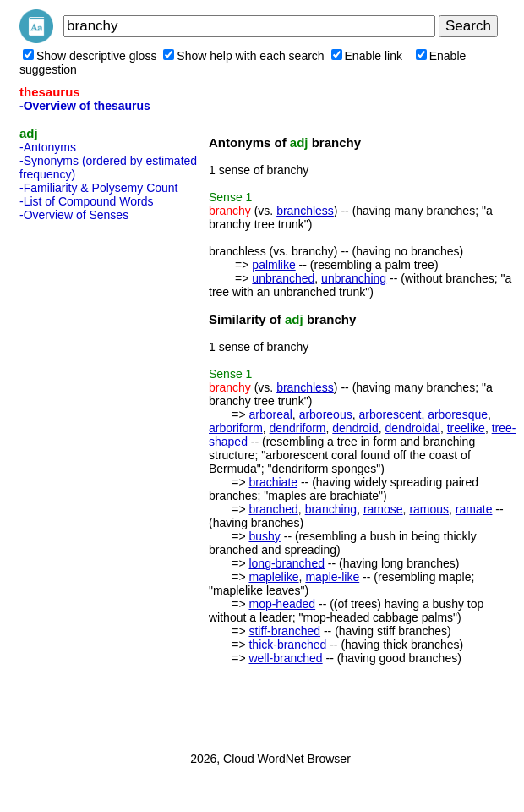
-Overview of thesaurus (85, 106)
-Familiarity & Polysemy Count (99, 188)
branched (273, 509)
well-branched (285, 658)
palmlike (273, 265)
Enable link (367, 56)
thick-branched (287, 645)
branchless (305, 211)
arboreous (326, 414)
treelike (466, 428)
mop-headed (282, 604)
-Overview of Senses (74, 215)
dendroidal (413, 428)
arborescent (390, 414)
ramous (429, 509)
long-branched (287, 563)
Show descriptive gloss (90, 56)
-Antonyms (48, 147)
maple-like (332, 577)
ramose (383, 509)
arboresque (458, 414)
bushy (264, 536)
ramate (474, 509)
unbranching (354, 278)
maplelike (273, 577)
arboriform (236, 428)
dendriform (298, 428)
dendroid (355, 428)
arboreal (270, 414)
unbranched (283, 278)
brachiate (273, 482)
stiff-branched (284, 631)
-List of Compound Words (86, 201)
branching (331, 509)
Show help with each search (243, 56)
